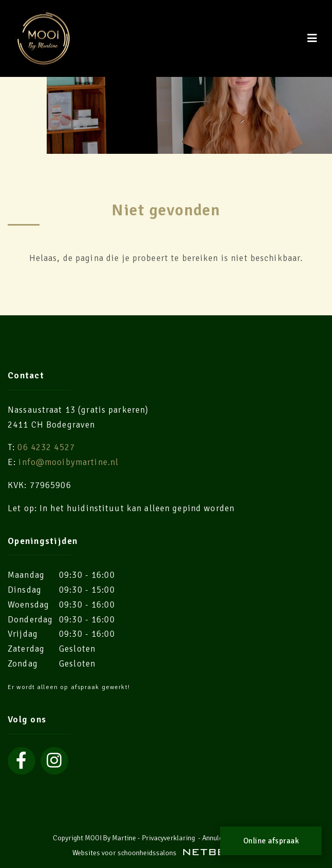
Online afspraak (271, 841)
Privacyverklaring (168, 838)
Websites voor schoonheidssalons (166, 853)
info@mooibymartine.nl (69, 462)
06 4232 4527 (46, 447)
